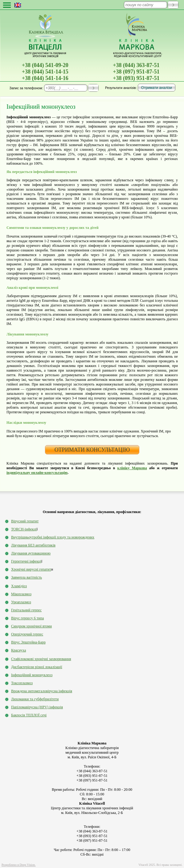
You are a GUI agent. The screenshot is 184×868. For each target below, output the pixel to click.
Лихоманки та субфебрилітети (35, 699)
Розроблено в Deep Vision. (19, 865)
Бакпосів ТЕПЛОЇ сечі (29, 715)
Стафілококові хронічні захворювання (41, 659)
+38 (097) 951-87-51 (136, 72)
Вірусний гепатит (25, 521)
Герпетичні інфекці (26, 561)
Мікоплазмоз (21, 594)
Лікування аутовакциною (31, 553)
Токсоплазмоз (22, 683)
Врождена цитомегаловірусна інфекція (42, 691)
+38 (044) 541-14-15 (45, 72)
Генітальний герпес (26, 610)
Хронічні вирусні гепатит (31, 569)
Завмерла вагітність (27, 577)
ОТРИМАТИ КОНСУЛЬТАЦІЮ (92, 450)
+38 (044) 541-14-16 (45, 78)
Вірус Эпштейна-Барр (28, 642)
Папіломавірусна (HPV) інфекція (37, 707)
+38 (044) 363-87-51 (136, 65)
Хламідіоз (19, 586)
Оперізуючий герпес (27, 634)
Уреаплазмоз (21, 602)
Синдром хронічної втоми (31, 626)
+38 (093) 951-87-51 (136, 78)
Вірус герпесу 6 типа (27, 618)
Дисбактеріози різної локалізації (37, 667)
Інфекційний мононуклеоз (32, 675)
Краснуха (18, 650)
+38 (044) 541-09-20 (45, 65)
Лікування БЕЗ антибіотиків (33, 545)
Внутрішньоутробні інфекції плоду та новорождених (53, 537)
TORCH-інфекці (24, 529)
